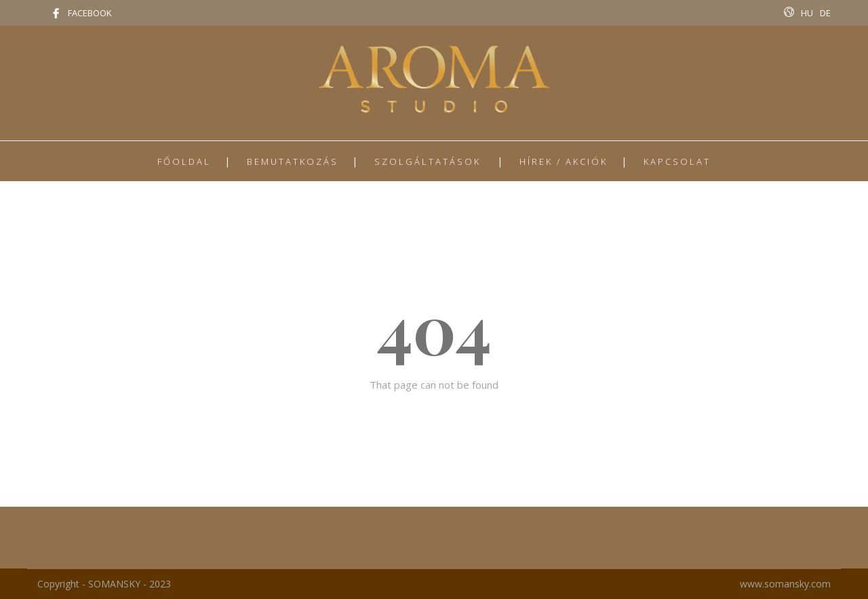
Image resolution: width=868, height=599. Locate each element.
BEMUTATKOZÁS (293, 161)
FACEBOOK (90, 13)
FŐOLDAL (184, 161)
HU (807, 13)
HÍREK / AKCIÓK (564, 161)
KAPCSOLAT (677, 161)
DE (825, 13)
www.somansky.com (785, 584)
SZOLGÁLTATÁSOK (428, 161)
